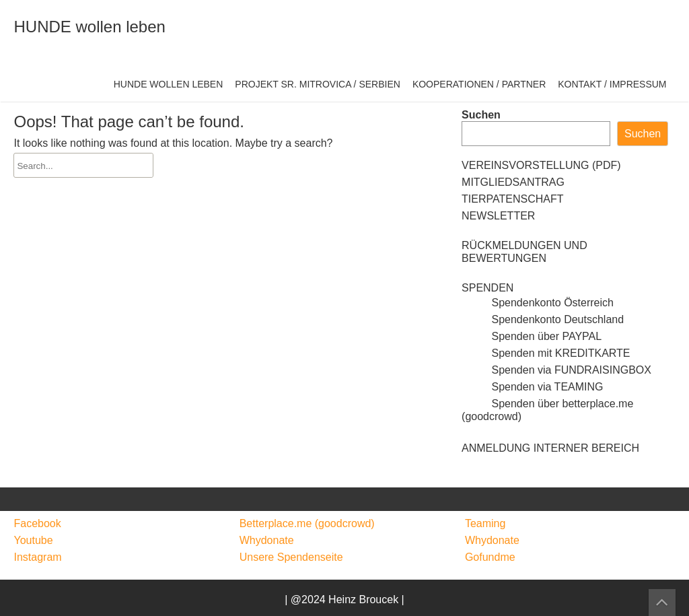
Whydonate (267, 540)
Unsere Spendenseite (291, 557)
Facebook (37, 523)
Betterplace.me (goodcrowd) (307, 523)
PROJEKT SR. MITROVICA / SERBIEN (318, 84)
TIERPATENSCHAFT (512, 199)
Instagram (37, 557)
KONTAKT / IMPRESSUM (612, 84)
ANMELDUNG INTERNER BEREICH (550, 448)
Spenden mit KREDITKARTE (546, 353)
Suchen (481, 115)
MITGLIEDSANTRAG (513, 182)
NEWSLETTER (498, 216)
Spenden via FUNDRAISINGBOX (556, 370)
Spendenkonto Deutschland (543, 319)
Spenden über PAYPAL (532, 336)
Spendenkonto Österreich (538, 303)
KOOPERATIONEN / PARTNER (479, 84)
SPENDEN (487, 288)
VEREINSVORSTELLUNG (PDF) (541, 165)
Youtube (33, 540)
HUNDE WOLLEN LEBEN (169, 84)
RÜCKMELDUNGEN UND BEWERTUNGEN (524, 252)
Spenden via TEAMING (532, 387)
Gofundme (490, 557)
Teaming (485, 523)
